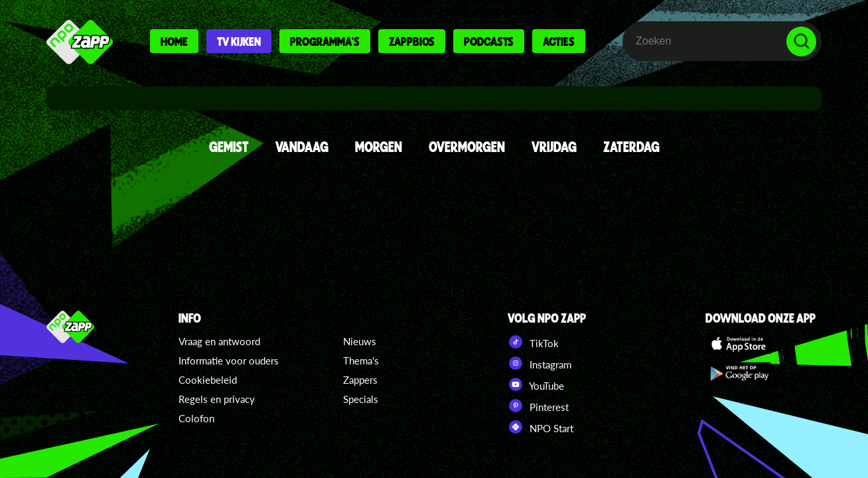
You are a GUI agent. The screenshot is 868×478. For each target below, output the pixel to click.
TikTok (533, 342)
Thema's (361, 360)
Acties (559, 41)
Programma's (325, 41)
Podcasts (489, 41)
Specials (361, 399)
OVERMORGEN (467, 146)
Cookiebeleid (208, 380)
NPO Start (541, 427)
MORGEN (379, 146)
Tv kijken (239, 41)
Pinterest (538, 406)
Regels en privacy (217, 399)
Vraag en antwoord (219, 341)
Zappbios (412, 41)
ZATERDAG (631, 146)
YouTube (536, 384)
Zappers (360, 380)
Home (174, 41)
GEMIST (229, 146)
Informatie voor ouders (229, 360)
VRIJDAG (554, 146)
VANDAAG (302, 146)
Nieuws (360, 341)
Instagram (540, 363)
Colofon (196, 418)
